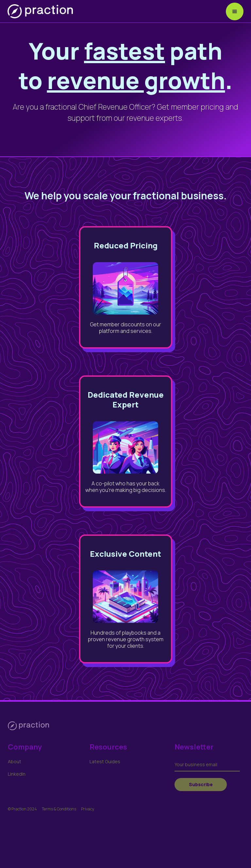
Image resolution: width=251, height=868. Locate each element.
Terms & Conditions (59, 809)
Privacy (88, 809)
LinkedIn (17, 774)
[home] (40, 11)
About (15, 761)
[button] (235, 11)
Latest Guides (105, 761)
